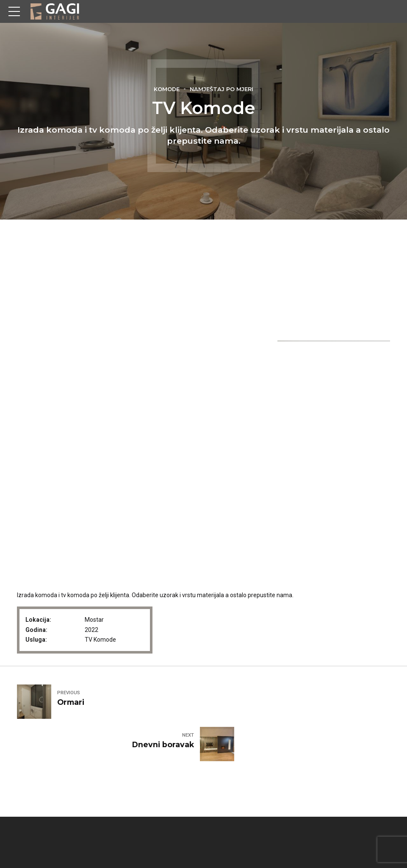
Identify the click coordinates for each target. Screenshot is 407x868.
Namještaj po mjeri (221, 89)
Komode (167, 89)
